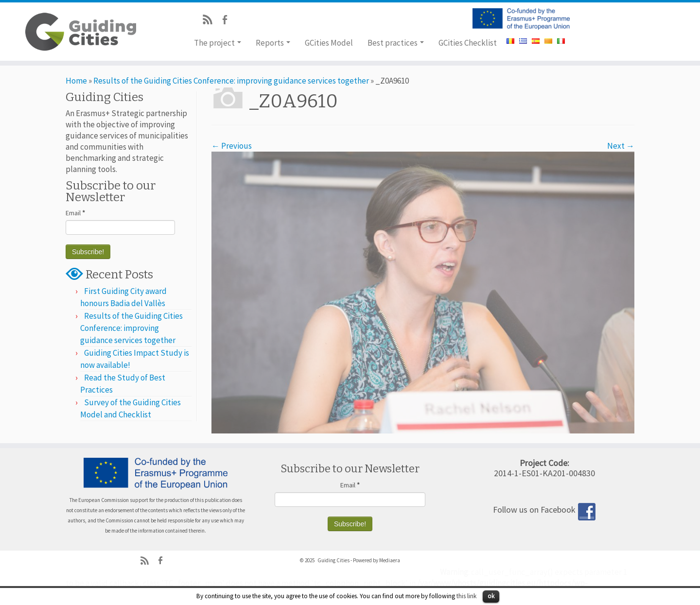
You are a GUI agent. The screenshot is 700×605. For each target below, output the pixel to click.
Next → (621, 146)
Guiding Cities (333, 560)
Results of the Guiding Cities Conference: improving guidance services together (231, 81)
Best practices (396, 43)
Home (76, 81)
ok (491, 596)
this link (466, 596)
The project (218, 43)
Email (75, 213)
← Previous (232, 146)
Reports (273, 43)
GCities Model (329, 43)
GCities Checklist (468, 43)
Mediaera (390, 560)
